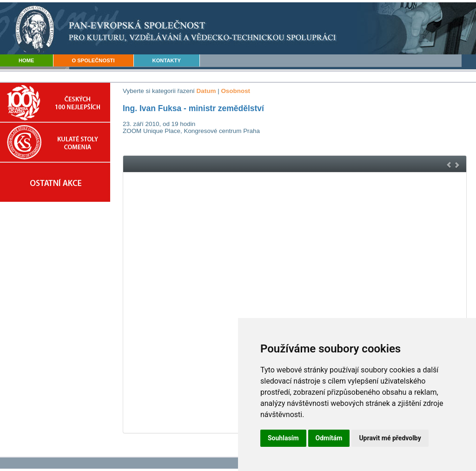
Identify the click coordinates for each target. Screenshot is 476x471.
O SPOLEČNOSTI (93, 60)
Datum (206, 91)
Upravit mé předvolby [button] (390, 438)
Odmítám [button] (329, 438)
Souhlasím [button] (283, 438)
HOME (26, 60)
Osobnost (235, 91)
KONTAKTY (167, 60)
